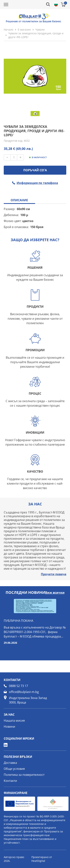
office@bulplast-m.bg (24, 692)
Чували (40, 30)
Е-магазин (24, 30)
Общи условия (14, 769)
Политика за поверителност (24, 775)
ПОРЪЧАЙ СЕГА (35, 170)
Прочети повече (54, 574)
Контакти (10, 781)
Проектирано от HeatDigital (42, 859)
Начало (8, 30)
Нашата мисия (14, 721)
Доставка (10, 763)
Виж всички (55, 593)
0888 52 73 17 (18, 686)
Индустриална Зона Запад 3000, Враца (28, 700)
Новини (9, 727)
